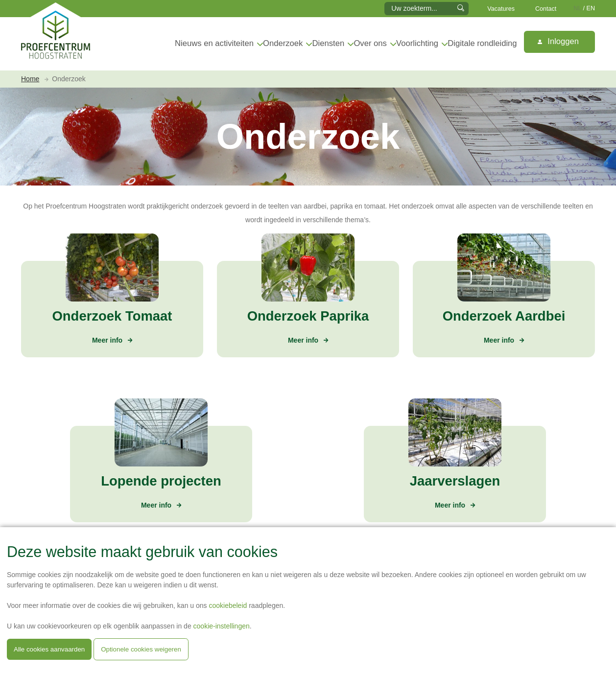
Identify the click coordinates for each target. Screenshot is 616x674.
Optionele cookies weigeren (141, 649)
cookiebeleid (228, 605)
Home (30, 79)
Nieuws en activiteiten (214, 43)
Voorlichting (417, 43)
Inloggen (558, 41)
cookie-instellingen (222, 626)
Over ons (370, 43)
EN (591, 8)
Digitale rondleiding (482, 43)
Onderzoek (283, 43)
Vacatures (501, 9)
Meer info (107, 340)
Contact (546, 9)
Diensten (329, 43)
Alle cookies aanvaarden (49, 649)
